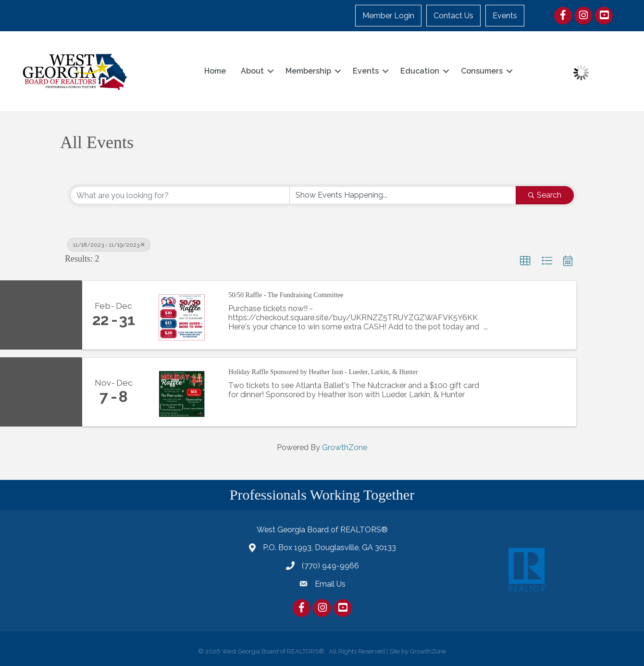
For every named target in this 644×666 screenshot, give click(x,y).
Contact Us (454, 16)
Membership (307, 71)
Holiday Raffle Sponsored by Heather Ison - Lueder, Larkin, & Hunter (323, 372)
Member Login (389, 16)
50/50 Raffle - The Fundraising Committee (286, 295)
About (251, 71)
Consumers (480, 71)
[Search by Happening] (403, 195)
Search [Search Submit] (545, 195)
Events (505, 16)
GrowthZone (345, 447)
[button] (525, 261)
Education (418, 71)
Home (214, 71)
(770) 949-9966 (330, 566)
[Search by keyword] (180, 195)
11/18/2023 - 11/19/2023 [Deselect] (109, 245)
